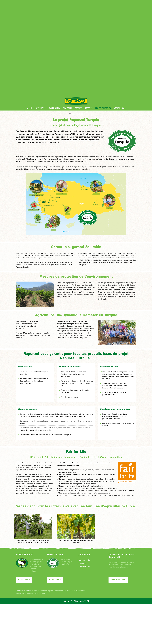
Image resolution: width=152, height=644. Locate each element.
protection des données (64, 527)
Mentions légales (46, 527)
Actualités (40, 45)
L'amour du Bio (54, 45)
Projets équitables (103, 45)
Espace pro (96, 2)
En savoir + (24, 516)
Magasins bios (119, 45)
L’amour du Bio (84, 497)
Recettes (89, 45)
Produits (79, 45)
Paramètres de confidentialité (33, 530)
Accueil (30, 45)
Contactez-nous (84, 503)
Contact (118, 2)
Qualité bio (67, 45)
